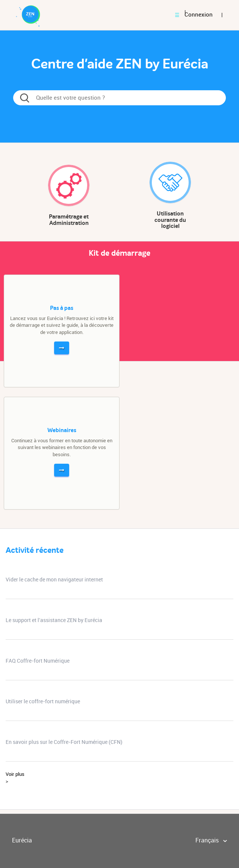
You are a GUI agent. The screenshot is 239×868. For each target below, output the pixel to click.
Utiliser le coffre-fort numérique (43, 701)
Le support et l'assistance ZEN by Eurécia (54, 620)
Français (208, 840)
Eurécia (22, 840)
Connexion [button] (199, 15)
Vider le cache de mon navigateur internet (54, 580)
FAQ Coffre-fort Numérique (38, 661)
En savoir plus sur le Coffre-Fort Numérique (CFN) (64, 742)
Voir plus (15, 774)
